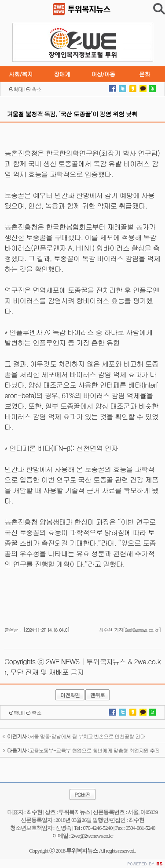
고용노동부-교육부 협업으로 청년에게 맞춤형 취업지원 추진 (81, 750)
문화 (145, 74)
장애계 (62, 74)
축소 (37, 89)
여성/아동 (103, 74)
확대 (18, 89)
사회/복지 (21, 74)
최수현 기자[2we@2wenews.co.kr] (130, 630)
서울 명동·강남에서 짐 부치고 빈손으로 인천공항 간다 (74, 736)
